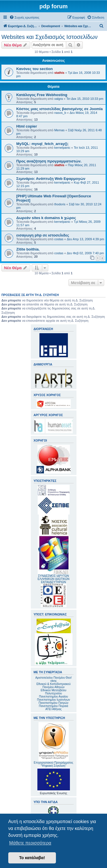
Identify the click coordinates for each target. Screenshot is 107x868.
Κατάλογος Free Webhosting (42, 95)
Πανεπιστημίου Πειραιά (53, 706)
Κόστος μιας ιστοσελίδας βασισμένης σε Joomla (59, 109)
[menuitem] (24, 17)
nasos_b (60, 113)
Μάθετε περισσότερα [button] (30, 843)
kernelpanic (62, 148)
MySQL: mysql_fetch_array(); (42, 144)
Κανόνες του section (35, 69)
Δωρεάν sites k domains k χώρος (46, 218)
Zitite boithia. (28, 249)
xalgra (58, 99)
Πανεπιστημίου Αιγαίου (53, 697)
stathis (59, 73)
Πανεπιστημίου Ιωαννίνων (53, 700)
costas (59, 239)
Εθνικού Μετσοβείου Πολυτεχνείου (54, 692)
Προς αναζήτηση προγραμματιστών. (49, 161)
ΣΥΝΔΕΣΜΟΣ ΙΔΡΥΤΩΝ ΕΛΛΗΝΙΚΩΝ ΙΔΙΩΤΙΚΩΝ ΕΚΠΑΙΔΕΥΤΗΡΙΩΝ (53, 579)
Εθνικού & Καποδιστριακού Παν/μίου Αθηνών (54, 686)
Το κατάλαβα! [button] (32, 858)
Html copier (27, 126)
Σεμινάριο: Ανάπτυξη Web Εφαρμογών (51, 179)
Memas (59, 130)
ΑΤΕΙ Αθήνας (53, 709)
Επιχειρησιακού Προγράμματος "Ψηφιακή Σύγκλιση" (53, 745)
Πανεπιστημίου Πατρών (53, 703)
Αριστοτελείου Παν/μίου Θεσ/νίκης (54, 679)
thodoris (60, 204)
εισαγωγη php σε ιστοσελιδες (43, 235)
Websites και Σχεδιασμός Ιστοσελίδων (50, 37)
